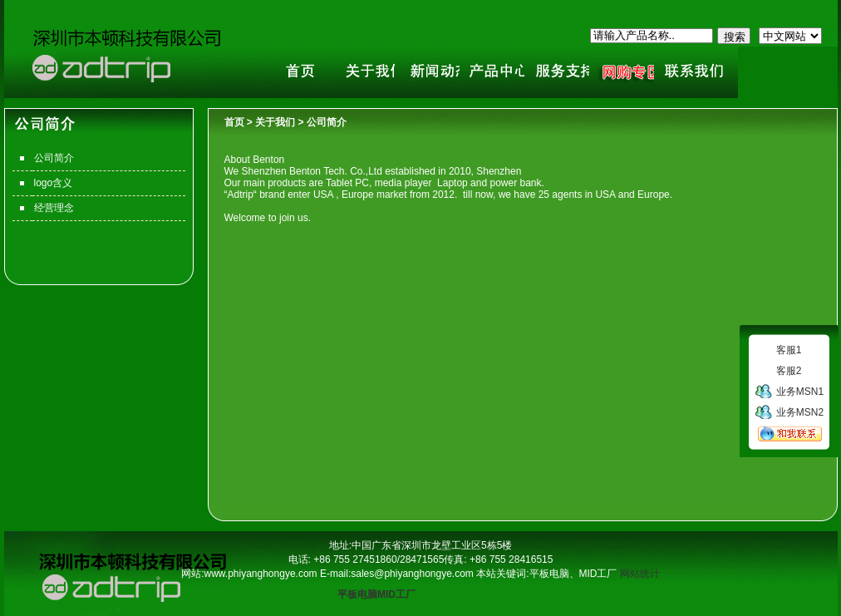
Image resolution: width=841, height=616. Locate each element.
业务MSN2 (800, 412)
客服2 (789, 371)
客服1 (789, 350)
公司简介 (54, 158)
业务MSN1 (800, 392)
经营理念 (54, 208)
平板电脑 (357, 594)
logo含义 (54, 183)
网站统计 (640, 574)
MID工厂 (396, 594)
